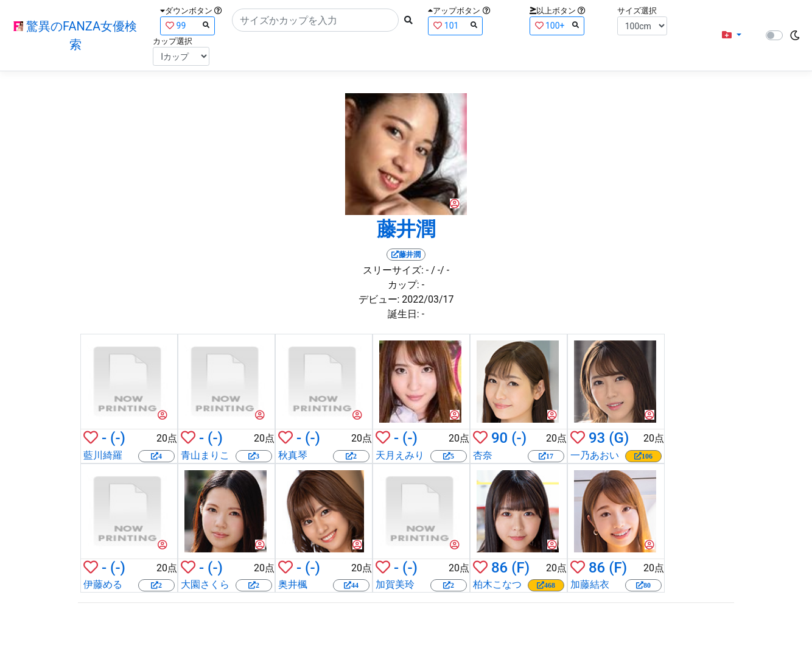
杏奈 (483, 455)
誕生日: (404, 314)
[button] (732, 35)
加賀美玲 (395, 584)
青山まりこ (205, 455)
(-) (118, 438)
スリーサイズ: (393, 270)
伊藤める (103, 584)
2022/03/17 (428, 299)
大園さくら (205, 584)
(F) (520, 568)
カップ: (404, 285)
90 (499, 438)
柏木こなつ (497, 584)
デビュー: (379, 299)
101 (455, 25)
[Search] (315, 20)
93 (597, 438)
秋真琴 (293, 455)
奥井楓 (293, 584)
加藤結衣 (590, 584)
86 (499, 568)
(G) (619, 438)
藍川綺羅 (103, 455)
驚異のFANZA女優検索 (75, 35)
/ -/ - (440, 270)
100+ (557, 25)
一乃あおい (595, 455)
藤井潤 (406, 229)
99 (187, 25)
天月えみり (400, 455)
